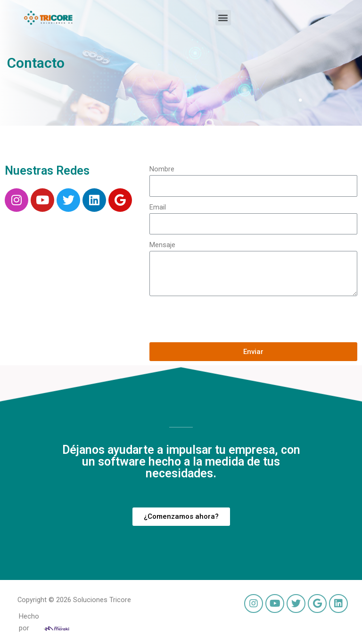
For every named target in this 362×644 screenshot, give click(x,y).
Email (158, 207)
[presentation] (221, 319)
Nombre (162, 169)
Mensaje (162, 245)
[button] (223, 18)
